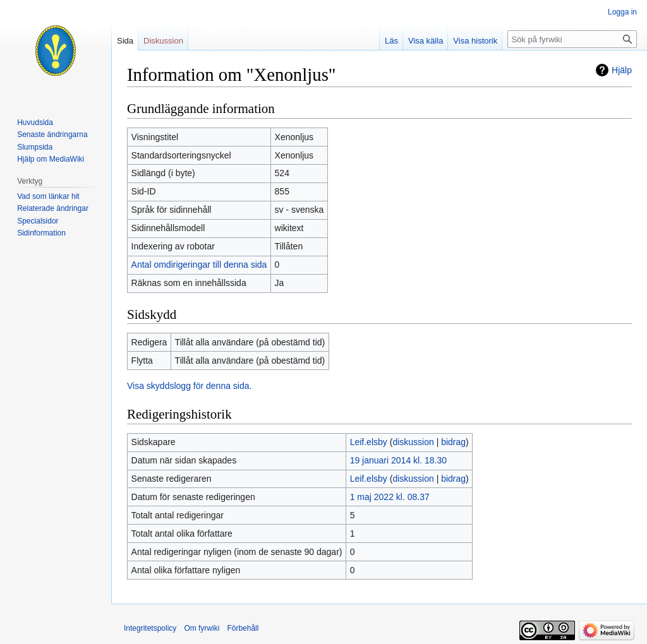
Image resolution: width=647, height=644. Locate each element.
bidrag (453, 442)
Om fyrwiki (202, 628)
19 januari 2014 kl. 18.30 (398, 460)
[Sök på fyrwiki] (572, 39)
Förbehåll (243, 628)
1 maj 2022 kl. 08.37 (390, 497)
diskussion (413, 442)
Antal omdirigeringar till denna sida (199, 265)
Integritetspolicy (150, 628)
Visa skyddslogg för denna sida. (189, 386)
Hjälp (622, 70)
